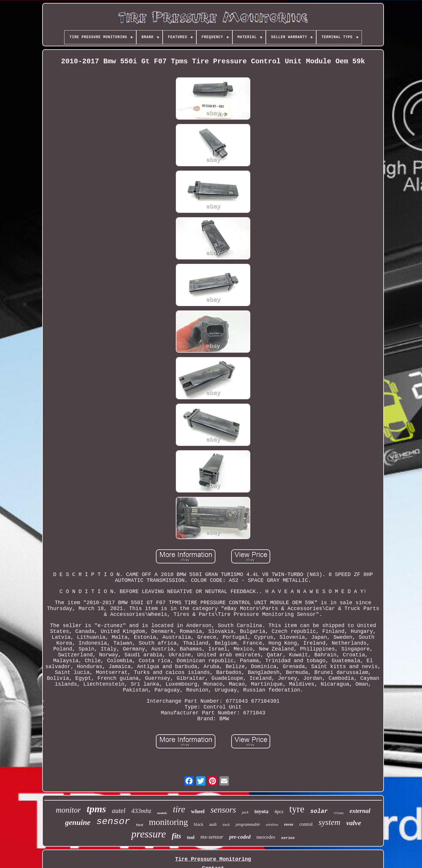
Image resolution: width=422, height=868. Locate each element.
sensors (223, 810)
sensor (113, 822)
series (288, 838)
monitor (68, 810)
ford (139, 825)
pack (245, 812)
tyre (297, 809)
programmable (248, 824)
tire (179, 809)
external (360, 811)
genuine (78, 822)
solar (319, 811)
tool (191, 837)
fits (176, 836)
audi (213, 824)
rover (289, 824)
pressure (149, 834)
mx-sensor (212, 837)
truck (226, 825)
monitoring (168, 822)
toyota (261, 811)
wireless (272, 824)
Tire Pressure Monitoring (213, 859)
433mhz (141, 811)
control (306, 824)
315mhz (338, 813)
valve (354, 823)
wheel (198, 811)
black (198, 824)
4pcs (279, 812)
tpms (96, 809)
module (162, 813)
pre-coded (240, 837)
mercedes (266, 837)
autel (119, 811)
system (330, 822)
